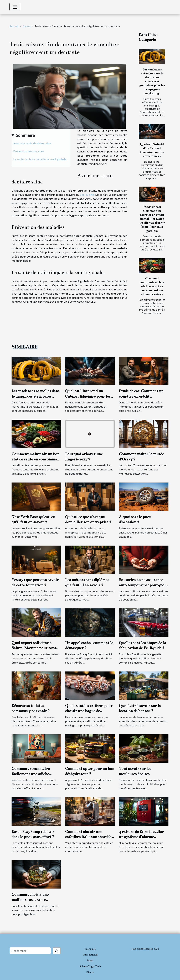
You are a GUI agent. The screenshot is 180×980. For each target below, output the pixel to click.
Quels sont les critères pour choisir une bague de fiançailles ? (89, 711)
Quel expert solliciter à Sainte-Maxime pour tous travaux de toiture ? (34, 648)
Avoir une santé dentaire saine (32, 143)
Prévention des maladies (29, 151)
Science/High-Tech (90, 966)
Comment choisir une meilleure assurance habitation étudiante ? (31, 900)
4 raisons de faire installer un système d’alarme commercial (141, 837)
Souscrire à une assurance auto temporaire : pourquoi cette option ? (142, 585)
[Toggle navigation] (15, 7)
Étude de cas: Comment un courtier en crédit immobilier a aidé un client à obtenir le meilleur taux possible (152, 219)
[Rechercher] (30, 951)
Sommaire (25, 135)
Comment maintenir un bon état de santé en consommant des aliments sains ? (152, 286)
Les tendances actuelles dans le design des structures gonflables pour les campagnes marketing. (152, 81)
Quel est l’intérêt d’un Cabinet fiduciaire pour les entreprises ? (88, 396)
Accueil (14, 26)
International (90, 955)
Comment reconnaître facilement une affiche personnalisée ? (31, 774)
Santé (90, 961)
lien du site (87, 195)
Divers (27, 26)
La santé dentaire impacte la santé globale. (40, 159)
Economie (90, 949)
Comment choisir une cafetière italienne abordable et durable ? (90, 837)
